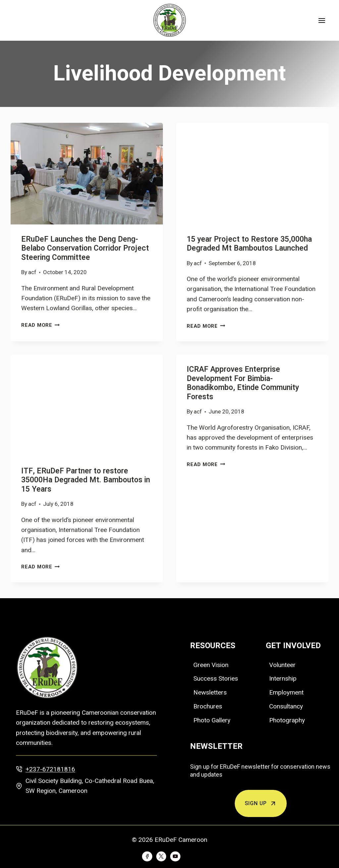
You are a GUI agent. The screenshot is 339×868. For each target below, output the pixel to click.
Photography (287, 720)
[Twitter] (161, 856)
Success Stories (216, 678)
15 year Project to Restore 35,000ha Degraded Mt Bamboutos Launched (249, 244)
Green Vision (211, 665)
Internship (283, 678)
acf (32, 272)
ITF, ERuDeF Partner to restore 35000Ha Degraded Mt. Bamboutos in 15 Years (86, 480)
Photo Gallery (212, 720)
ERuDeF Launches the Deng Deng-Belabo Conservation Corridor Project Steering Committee (85, 248)
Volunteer (282, 665)
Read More (41, 325)
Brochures (208, 706)
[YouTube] (175, 856)
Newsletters (210, 692)
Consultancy (286, 706)
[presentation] (87, 174)
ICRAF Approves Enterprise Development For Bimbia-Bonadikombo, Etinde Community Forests (243, 383)
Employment (286, 692)
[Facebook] (147, 856)
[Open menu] (322, 20)
